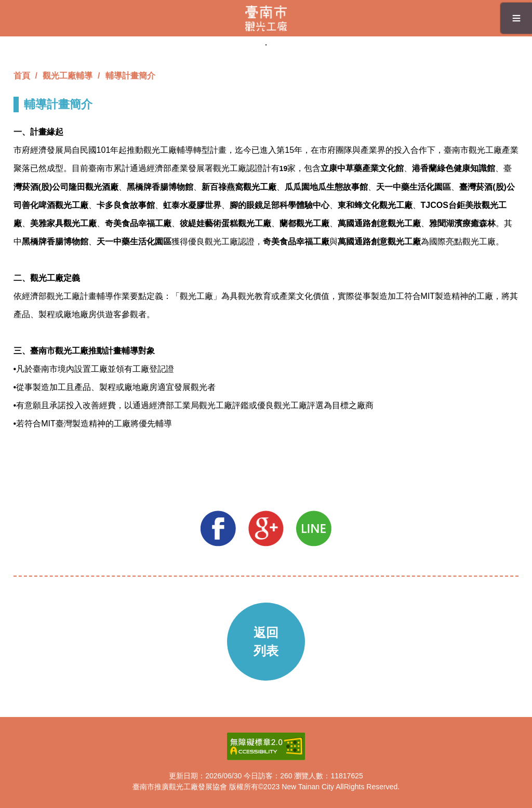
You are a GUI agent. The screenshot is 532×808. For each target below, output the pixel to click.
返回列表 (266, 642)
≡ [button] (516, 18)
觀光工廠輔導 (68, 76)
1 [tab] (266, 45)
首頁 (22, 76)
